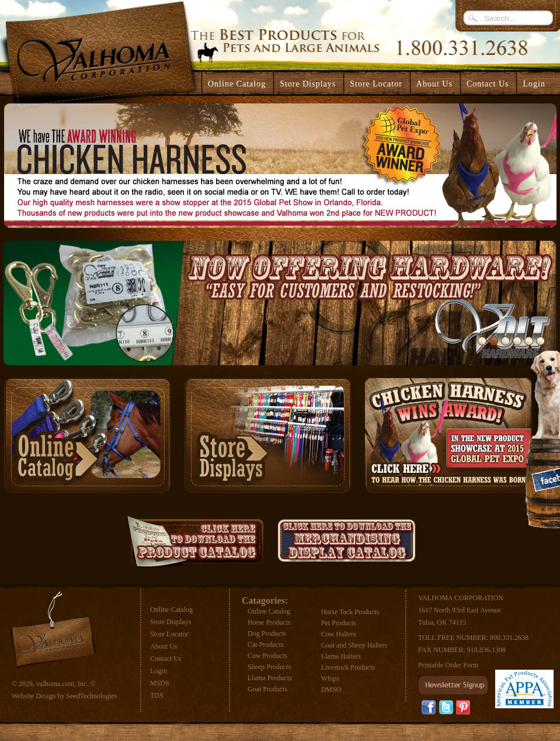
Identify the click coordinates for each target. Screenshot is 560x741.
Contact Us (166, 659)
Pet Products (339, 623)
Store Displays (171, 622)
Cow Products (267, 656)
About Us (164, 646)
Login (534, 84)
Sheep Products (269, 667)
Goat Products (267, 689)
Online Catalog (171, 610)
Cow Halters (339, 634)
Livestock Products (348, 667)
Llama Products (270, 678)
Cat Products (266, 645)
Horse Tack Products (350, 612)
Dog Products (267, 633)
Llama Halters (341, 656)
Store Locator (169, 634)
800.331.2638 (509, 638)
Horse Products (269, 622)
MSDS (160, 683)
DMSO (331, 690)
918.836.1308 (486, 650)
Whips (330, 678)
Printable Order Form (448, 665)
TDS (157, 695)
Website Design (34, 696)
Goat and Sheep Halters (354, 645)
